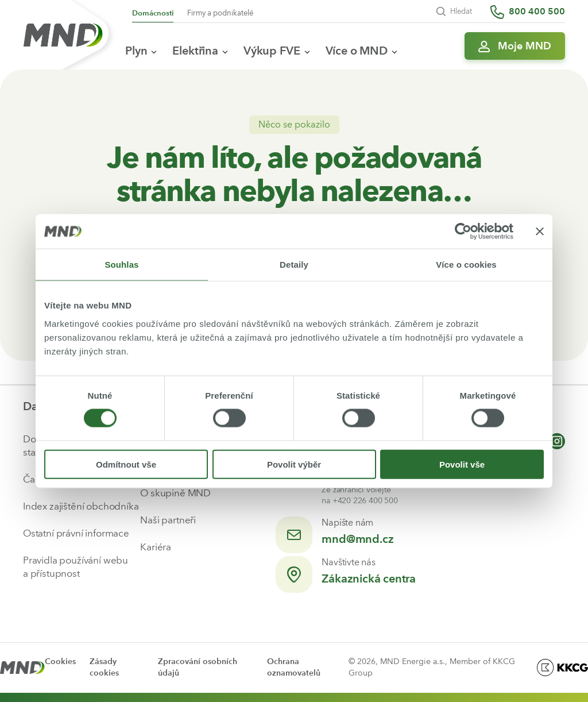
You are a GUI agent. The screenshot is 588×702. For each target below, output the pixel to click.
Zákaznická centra (369, 578)
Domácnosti (153, 13)
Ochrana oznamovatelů (294, 667)
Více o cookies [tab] (466, 265)
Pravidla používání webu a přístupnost (76, 567)
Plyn (141, 51)
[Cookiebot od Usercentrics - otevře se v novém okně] (463, 232)
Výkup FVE (276, 51)
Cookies (60, 662)
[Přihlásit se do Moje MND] (515, 46)
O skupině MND (175, 493)
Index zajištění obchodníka (81, 506)
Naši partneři (168, 520)
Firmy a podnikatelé (220, 13)
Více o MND (361, 51)
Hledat (454, 11)
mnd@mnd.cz (357, 539)
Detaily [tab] (294, 265)
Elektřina (200, 51)
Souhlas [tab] (121, 265)
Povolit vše (462, 464)
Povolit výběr (294, 464)
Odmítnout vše (126, 464)
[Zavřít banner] (540, 232)
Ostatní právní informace (76, 533)
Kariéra (156, 547)
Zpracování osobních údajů (198, 667)
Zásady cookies (104, 667)
